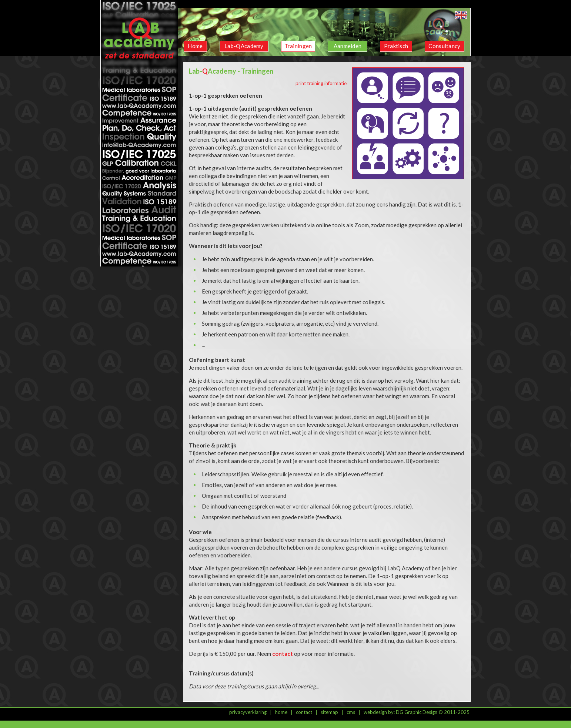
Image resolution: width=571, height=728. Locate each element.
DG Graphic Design (417, 712)
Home (195, 46)
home (281, 712)
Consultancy (444, 46)
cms (351, 712)
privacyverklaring (248, 712)
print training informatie (321, 83)
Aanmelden (348, 46)
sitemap (329, 712)
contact (304, 712)
